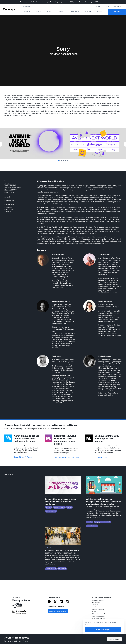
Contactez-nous (117, 12)
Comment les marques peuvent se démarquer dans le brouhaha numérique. (61, 502)
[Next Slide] (125, 144)
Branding (49, 507)
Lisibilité (107, 522)
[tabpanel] (94, 143)
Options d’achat (114, 639)
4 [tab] (64, 160)
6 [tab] (67, 160)
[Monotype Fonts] (19, 601)
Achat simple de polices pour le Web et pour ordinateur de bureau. (27, 438)
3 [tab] (62, 160)
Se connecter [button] (118, 6)
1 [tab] (58, 160)
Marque (69, 507)
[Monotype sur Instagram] (67, 602)
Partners (87, 11)
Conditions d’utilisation (99, 616)
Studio (61, 11)
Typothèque (26, 11)
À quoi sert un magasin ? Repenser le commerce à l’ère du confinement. (62, 552)
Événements (96, 602)
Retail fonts (62, 569)
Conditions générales (99, 618)
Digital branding (51, 511)
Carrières (95, 607)
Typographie (98, 522)
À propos (100, 11)
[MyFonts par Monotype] (19, 606)
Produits (50, 11)
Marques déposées (98, 609)
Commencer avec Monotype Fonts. (67, 458)
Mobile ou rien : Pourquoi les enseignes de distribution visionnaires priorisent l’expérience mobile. (103, 502)
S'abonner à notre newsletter (58, 611)
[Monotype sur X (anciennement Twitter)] (55, 602)
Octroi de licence (92, 526)
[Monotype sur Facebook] (49, 602)
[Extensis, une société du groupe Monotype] (19, 612)
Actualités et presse (98, 600)
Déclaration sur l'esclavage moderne (103, 614)
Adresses (95, 605)
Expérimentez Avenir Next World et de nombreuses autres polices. (65, 440)
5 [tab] (65, 160)
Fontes (38, 11)
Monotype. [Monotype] (9, 9)
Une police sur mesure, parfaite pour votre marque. (107, 438)
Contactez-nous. (101, 457)
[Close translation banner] (121, 622)
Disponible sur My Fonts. (23, 457)
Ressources (74, 11)
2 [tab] (60, 160)
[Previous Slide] (1, 144)
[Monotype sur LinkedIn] (61, 602)
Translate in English (103, 630)
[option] (107, 6)
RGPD (94, 612)
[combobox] (38, 6)
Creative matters (59, 507)
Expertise (48, 496)
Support (99, 6)
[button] (107, 6)
